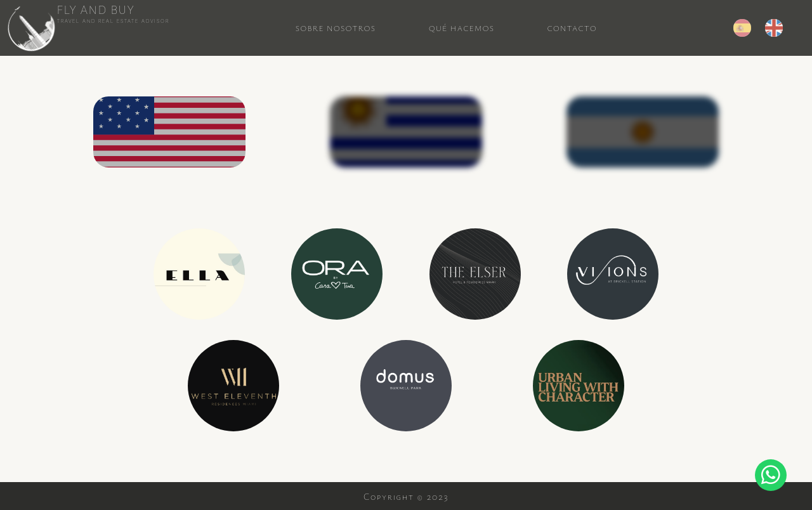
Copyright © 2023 (406, 496)
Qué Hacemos (462, 28)
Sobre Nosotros (336, 28)
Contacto (572, 28)
